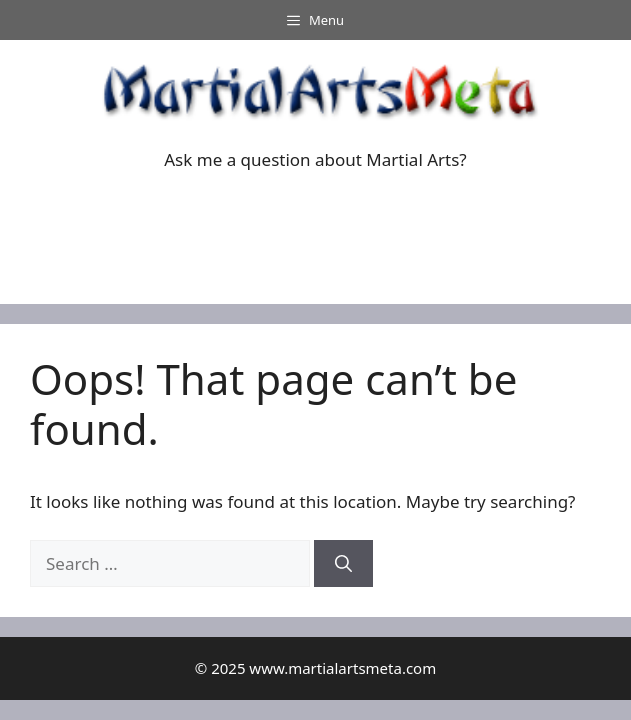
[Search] (343, 564)
